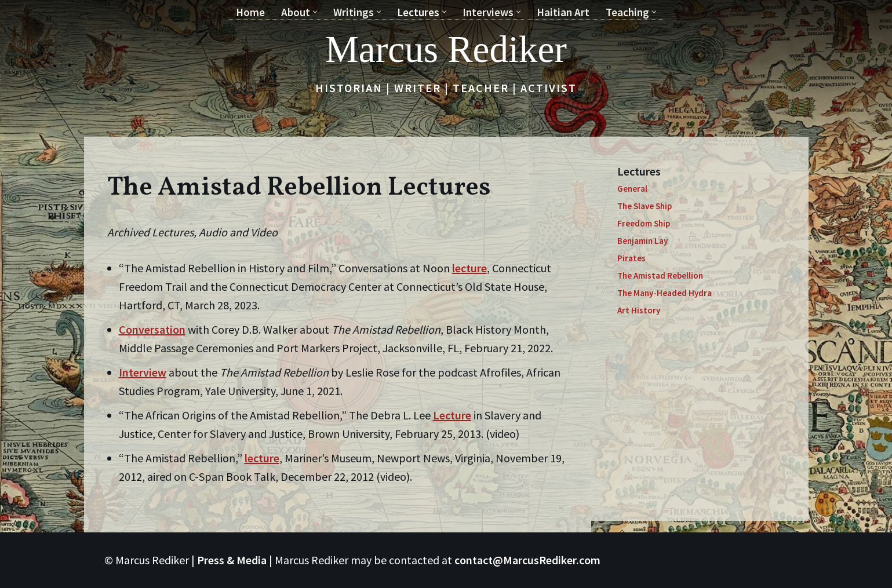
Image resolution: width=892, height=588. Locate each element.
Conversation (152, 329)
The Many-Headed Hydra (665, 293)
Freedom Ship (644, 223)
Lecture (452, 415)
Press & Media (232, 560)
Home (250, 12)
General (632, 189)
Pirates (631, 258)
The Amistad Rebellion (660, 275)
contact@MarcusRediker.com (527, 560)
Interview (143, 372)
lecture (469, 268)
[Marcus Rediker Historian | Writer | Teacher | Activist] (446, 49)
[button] (315, 12)
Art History (639, 310)
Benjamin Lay (642, 241)
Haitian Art (563, 12)
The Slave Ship (645, 206)
